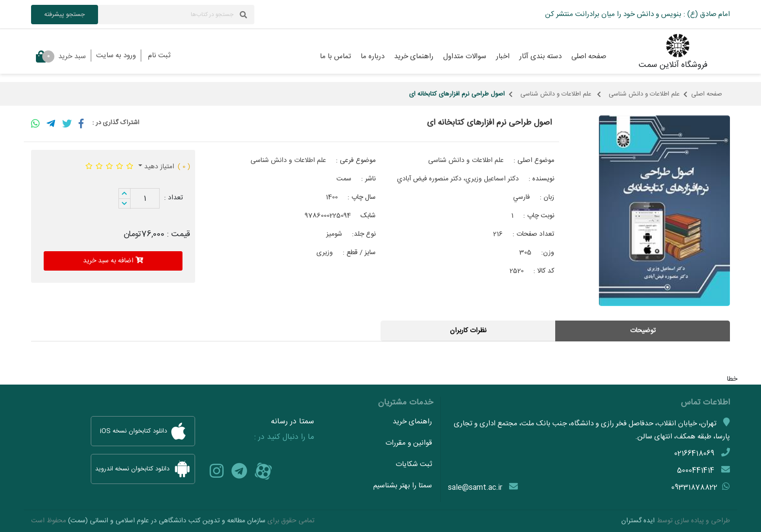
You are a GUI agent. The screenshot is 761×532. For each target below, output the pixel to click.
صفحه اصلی (707, 94)
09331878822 (694, 488)
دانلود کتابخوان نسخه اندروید (143, 469)
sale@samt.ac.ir (475, 488)
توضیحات (643, 331)
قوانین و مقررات (409, 443)
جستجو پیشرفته (65, 15)
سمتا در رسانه (292, 422)
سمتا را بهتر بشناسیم (403, 486)
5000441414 (696, 471)
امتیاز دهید (158, 167)
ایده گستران (638, 521)
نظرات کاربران (468, 331)
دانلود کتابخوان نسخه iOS (143, 431)
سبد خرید (61, 56)
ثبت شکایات (414, 464)
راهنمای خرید (412, 422)
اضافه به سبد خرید (113, 261)
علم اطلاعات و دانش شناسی (644, 94)
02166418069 (694, 454)
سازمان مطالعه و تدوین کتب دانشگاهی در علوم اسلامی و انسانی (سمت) (167, 521)
